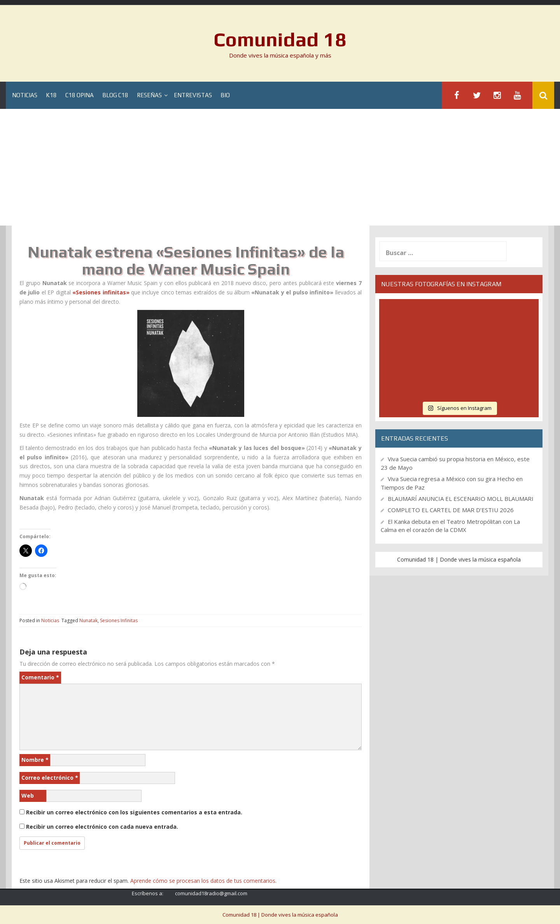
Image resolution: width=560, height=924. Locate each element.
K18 (51, 95)
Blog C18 (115, 95)
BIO (225, 95)
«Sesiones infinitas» (101, 292)
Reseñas (149, 95)
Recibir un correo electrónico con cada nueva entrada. (102, 827)
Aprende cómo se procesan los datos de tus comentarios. (203, 881)
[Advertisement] (280, 167)
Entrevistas (193, 95)
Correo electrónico (50, 778)
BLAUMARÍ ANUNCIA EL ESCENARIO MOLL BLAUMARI (461, 499)
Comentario (40, 677)
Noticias (25, 95)
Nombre (35, 760)
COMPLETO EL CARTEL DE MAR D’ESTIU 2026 (451, 510)
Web (28, 795)
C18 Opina (80, 95)
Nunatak (88, 620)
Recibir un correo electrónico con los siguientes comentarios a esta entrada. (134, 812)
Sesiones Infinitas (119, 620)
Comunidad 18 (280, 39)
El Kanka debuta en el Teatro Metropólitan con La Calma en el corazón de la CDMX (450, 526)
